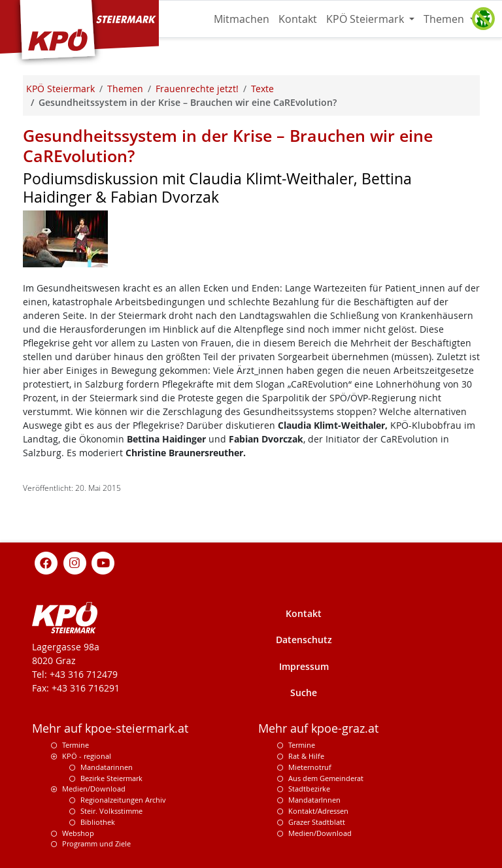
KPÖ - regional (87, 756)
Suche (304, 693)
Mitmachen (242, 19)
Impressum (304, 666)
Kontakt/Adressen (318, 811)
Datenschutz (304, 640)
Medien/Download (94, 789)
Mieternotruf (310, 767)
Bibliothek (98, 822)
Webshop (78, 833)
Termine (75, 745)
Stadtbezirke (309, 789)
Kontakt (298, 19)
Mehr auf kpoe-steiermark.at (110, 728)
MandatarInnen (314, 800)
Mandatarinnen (107, 767)
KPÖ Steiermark (366, 19)
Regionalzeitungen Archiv (123, 800)
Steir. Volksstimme (111, 811)
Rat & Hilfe (306, 756)
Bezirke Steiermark (111, 778)
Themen (445, 19)
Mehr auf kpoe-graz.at (318, 728)
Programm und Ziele (96, 843)
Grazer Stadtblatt (317, 822)
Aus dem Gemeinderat (326, 778)
